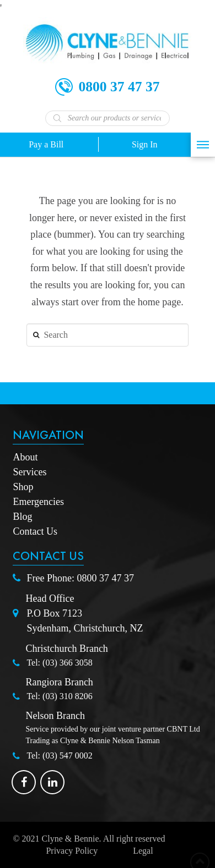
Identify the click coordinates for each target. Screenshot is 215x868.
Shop (23, 487)
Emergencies (38, 502)
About (25, 457)
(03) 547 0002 (68, 756)
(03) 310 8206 (68, 696)
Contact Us (35, 531)
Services (29, 472)
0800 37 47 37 (105, 578)
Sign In (145, 144)
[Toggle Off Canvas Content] (203, 145)
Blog (22, 517)
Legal (143, 851)
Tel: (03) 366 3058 (59, 663)
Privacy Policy (72, 851)
